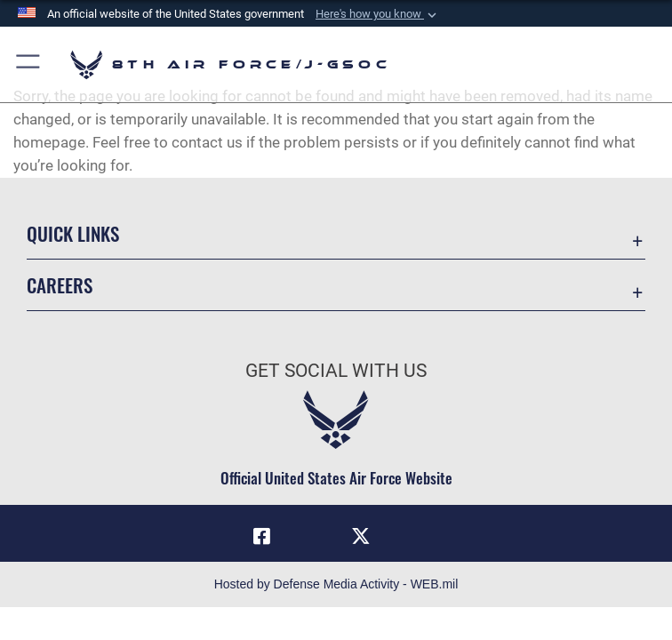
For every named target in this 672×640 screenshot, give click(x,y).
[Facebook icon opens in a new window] (261, 536)
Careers (60, 285)
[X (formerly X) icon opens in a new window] (361, 536)
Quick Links (73, 233)
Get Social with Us (336, 371)
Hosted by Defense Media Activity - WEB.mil (336, 584)
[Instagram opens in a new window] (311, 530)
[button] (378, 14)
